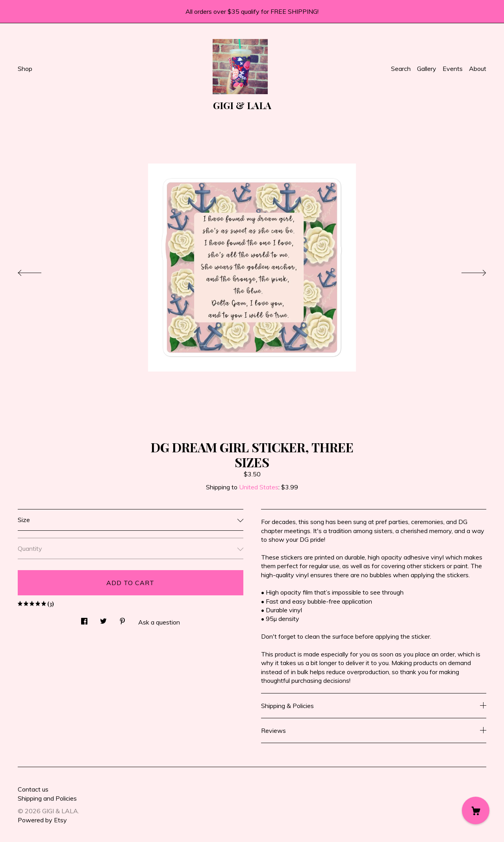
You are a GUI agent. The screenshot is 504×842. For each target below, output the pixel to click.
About (478, 69)
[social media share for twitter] (103, 619)
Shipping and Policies (47, 798)
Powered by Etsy (42, 820)
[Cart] (476, 810)
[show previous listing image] (37, 271)
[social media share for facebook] (84, 619)
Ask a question (159, 622)
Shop (25, 69)
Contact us (33, 789)
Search (401, 69)
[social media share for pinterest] (122, 619)
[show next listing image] (467, 271)
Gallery (427, 69)
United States (259, 487)
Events (453, 69)
